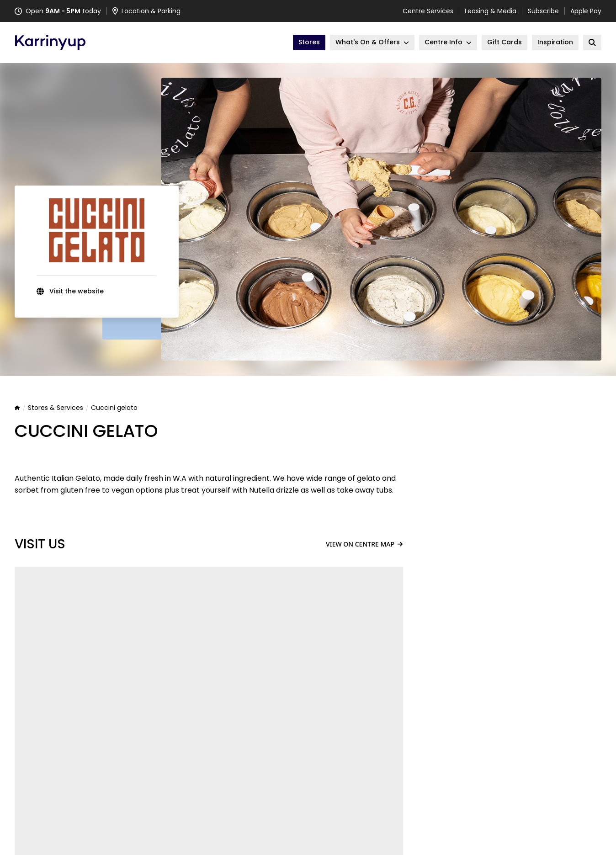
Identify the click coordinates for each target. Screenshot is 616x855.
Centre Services (428, 11)
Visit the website (77, 291)
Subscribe (543, 11)
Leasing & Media (491, 11)
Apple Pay (586, 11)
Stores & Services (56, 408)
